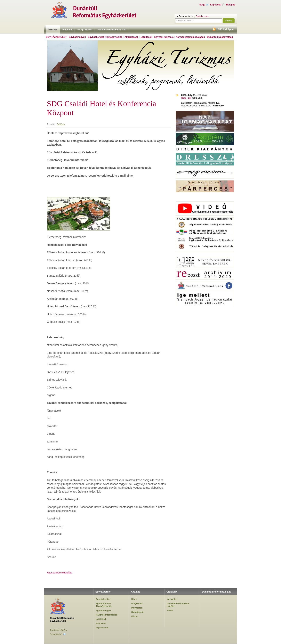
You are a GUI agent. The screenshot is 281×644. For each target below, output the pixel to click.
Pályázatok (137, 608)
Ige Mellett (172, 599)
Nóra (184, 98)
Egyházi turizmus (164, 37)
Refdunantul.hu (186, 16)
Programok (137, 603)
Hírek (134, 599)
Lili (190, 98)
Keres (229, 21)
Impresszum (102, 628)
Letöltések (146, 37)
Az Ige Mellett (85, 30)
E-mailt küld (56, 634)
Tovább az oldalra (58, 630)
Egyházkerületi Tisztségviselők (105, 37)
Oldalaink (67, 30)
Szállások (61, 124)
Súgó (202, 5)
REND (170, 610)
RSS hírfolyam (226, 29)
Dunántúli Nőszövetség (220, 37)
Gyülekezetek (202, 16)
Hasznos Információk (107, 615)
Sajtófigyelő (137, 612)
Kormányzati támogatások (190, 37)
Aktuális (53, 30)
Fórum (135, 616)
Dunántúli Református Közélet (178, 605)
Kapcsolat (216, 5)
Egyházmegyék (77, 37)
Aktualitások (131, 37)
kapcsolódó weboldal (60, 572)
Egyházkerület (56, 37)
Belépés (231, 5)
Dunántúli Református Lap (111, 30)
